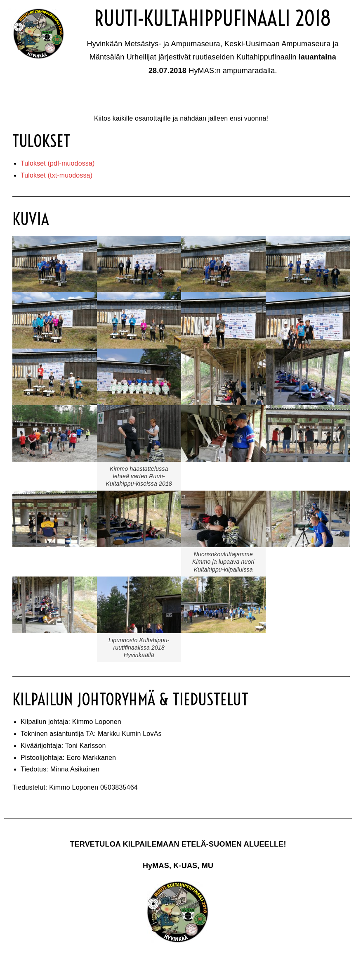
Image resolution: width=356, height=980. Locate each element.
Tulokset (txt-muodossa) (57, 175)
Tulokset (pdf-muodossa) (58, 163)
